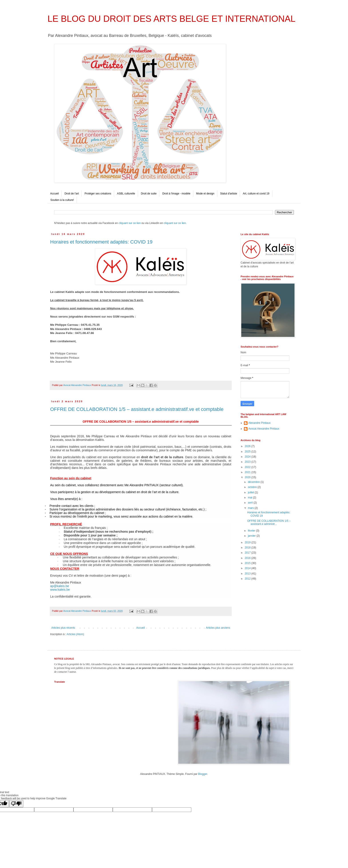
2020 (248, 477)
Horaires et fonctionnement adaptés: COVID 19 (101, 242)
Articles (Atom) (75, 634)
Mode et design (205, 194)
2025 (248, 452)
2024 (248, 457)
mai (250, 498)
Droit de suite (149, 194)
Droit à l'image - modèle (176, 194)
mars (251, 508)
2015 (248, 563)
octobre (253, 487)
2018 (248, 548)
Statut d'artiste (229, 194)
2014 (248, 568)
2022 (248, 467)
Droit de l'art (72, 194)
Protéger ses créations (98, 194)
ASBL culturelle (126, 194)
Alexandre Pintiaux (259, 423)
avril (251, 503)
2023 (248, 462)
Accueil (54, 194)
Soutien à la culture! (62, 200)
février (252, 531)
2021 (248, 472)
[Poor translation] (16, 804)
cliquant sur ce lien (130, 223)
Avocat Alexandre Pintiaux (264, 429)
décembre (254, 482)
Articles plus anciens (218, 628)
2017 (248, 553)
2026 (248, 446)
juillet (251, 492)
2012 (248, 579)
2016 (248, 558)
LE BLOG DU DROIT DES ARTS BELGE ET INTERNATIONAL (171, 19)
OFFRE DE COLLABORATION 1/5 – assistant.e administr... (269, 522)
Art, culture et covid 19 (256, 194)
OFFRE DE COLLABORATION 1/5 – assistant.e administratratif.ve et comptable (137, 409)
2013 (248, 574)
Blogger (203, 774)
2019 (248, 542)
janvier (252, 536)
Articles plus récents (63, 628)
